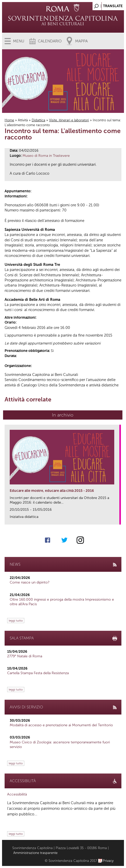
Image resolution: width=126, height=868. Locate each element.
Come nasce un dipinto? (30, 582)
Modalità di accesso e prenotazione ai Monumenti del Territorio (61, 725)
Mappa (81, 41)
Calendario (50, 41)
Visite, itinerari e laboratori (69, 120)
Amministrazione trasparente (35, 853)
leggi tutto (16, 621)
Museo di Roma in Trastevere (46, 156)
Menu (19, 41)
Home (9, 120)
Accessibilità (17, 794)
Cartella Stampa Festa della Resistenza (38, 673)
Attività (23, 120)
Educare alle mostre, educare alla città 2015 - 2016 (52, 491)
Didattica (38, 120)
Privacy (108, 861)
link (117, 519)
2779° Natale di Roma (25, 656)
